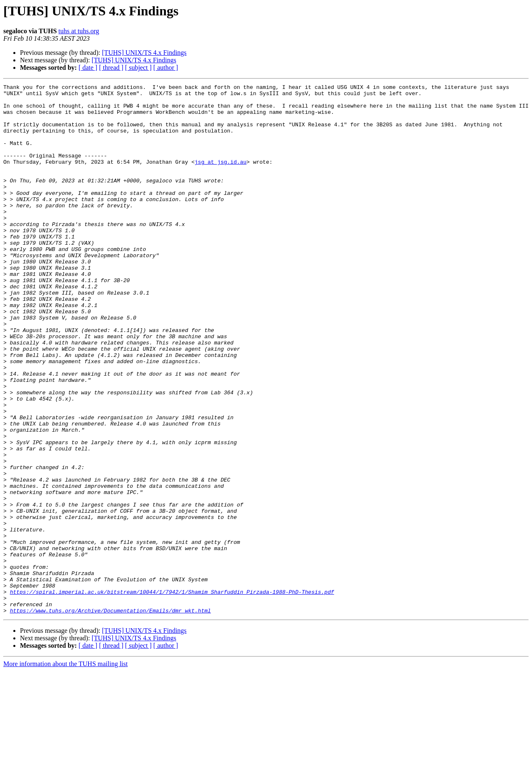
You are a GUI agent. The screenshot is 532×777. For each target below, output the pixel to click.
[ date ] (88, 68)
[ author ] (166, 68)
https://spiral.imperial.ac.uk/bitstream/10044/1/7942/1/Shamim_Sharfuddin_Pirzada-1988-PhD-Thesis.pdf (172, 694)
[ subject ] (138, 68)
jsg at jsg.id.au (220, 178)
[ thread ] (111, 68)
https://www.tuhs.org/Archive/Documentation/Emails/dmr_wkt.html (111, 716)
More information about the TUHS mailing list (65, 770)
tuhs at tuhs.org (79, 31)
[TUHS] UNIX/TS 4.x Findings (144, 53)
